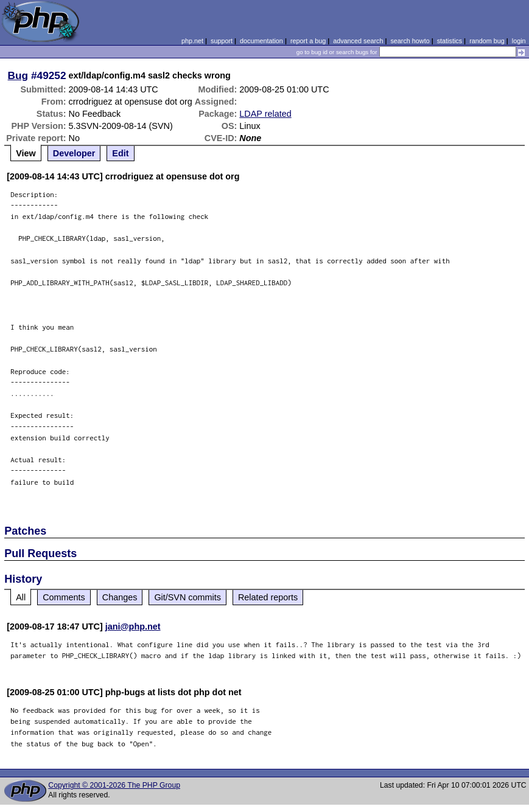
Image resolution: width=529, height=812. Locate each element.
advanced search (358, 41)
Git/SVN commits (187, 597)
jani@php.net (133, 626)
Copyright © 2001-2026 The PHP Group (114, 785)
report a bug (308, 41)
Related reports (268, 597)
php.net (192, 41)
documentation (261, 41)
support (222, 41)
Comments (64, 597)
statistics (450, 41)
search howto (410, 41)
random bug (487, 41)
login (519, 41)
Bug (18, 75)
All (21, 597)
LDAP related (265, 114)
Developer (74, 153)
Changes (120, 597)
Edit (120, 153)
